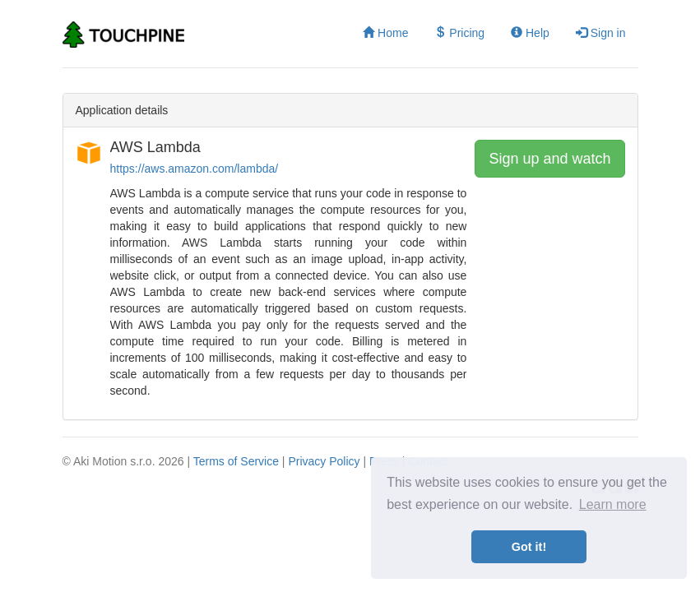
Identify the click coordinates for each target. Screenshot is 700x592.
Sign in (601, 33)
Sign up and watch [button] (549, 159)
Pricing (459, 33)
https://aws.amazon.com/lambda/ (195, 169)
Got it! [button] (529, 547)
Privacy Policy (324, 461)
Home (385, 33)
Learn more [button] (613, 504)
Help (530, 33)
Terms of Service (236, 461)
